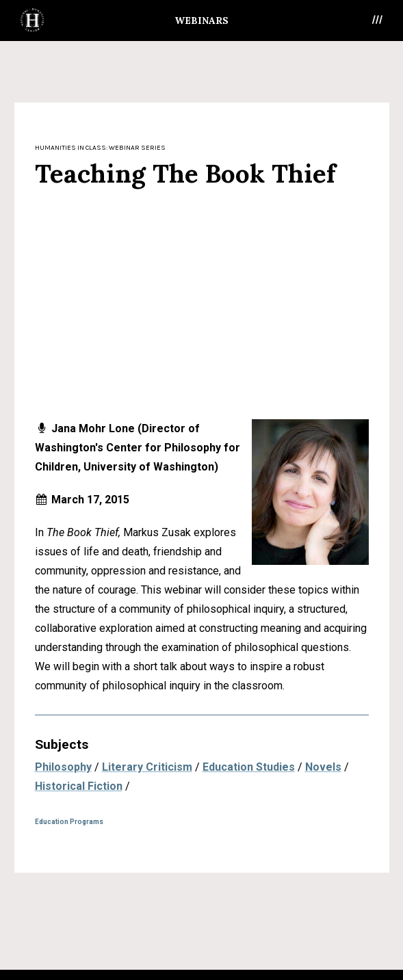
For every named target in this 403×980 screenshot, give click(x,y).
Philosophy (63, 767)
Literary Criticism (147, 767)
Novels (323, 767)
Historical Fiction (79, 786)
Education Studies (249, 767)
